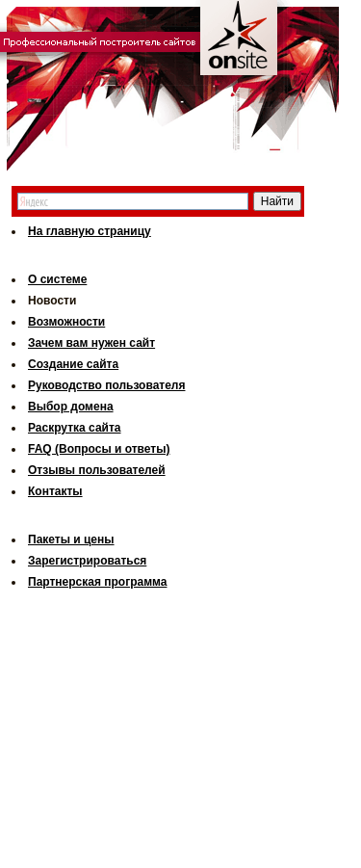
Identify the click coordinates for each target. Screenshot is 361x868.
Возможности (66, 322)
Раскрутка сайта (75, 428)
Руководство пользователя (106, 385)
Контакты (55, 491)
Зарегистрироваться (87, 561)
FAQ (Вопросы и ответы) (99, 449)
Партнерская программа (97, 582)
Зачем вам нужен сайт (91, 343)
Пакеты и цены (71, 539)
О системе (57, 279)
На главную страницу (90, 231)
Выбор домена (71, 407)
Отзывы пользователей (97, 470)
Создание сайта (73, 364)
